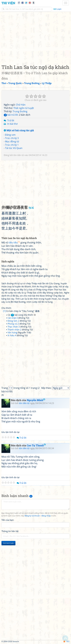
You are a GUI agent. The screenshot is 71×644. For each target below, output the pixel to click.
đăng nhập (46, 516)
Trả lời (11, 120)
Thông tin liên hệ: (10, 531)
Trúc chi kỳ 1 (12, 145)
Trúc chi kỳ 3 (12, 138)
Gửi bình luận (8, 543)
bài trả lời (11, 115)
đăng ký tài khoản (32, 516)
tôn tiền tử (19, 155)
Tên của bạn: (8, 520)
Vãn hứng (12, 332)
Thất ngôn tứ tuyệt (24, 108)
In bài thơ (12, 124)
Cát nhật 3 (13, 318)
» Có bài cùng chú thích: (21, 315)
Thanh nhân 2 (14, 330)
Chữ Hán (21, 105)
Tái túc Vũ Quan (14, 148)
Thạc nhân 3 (14, 327)
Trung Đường (20, 111)
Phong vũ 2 (13, 324)
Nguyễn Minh (36, 400)
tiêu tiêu (14, 243)
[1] (4, 311)
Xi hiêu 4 (12, 335)
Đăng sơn (10, 135)
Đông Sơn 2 (13, 321)
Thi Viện (8, 3)
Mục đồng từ (12, 141)
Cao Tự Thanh (36, 445)
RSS (67, 641)
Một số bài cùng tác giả (19, 130)
